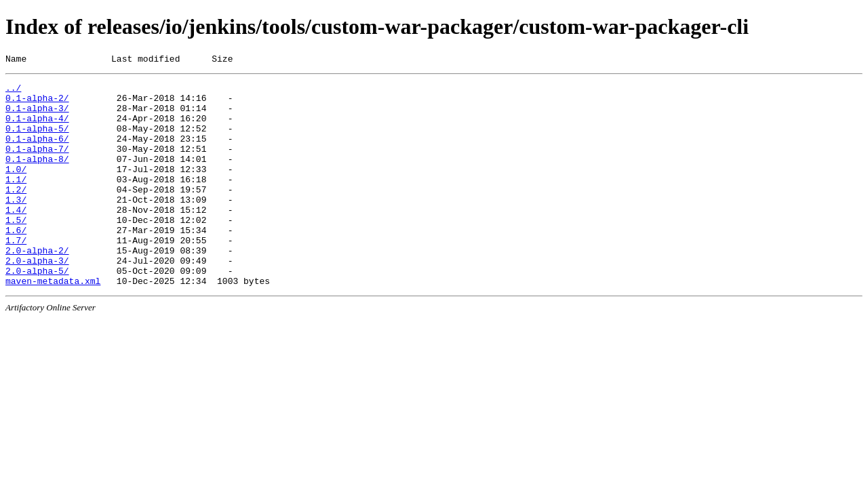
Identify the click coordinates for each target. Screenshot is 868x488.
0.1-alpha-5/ (37, 140)
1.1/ (16, 201)
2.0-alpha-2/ (37, 287)
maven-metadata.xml (53, 323)
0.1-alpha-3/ (37, 116)
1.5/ (16, 250)
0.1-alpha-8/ (37, 177)
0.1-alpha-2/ (37, 104)
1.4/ (16, 238)
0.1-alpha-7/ (37, 165)
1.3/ (16, 226)
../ (13, 91)
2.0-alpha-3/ (37, 299)
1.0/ (16, 189)
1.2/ (16, 213)
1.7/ (16, 274)
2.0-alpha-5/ (37, 311)
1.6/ (16, 262)
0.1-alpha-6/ (37, 152)
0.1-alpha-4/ (37, 128)
